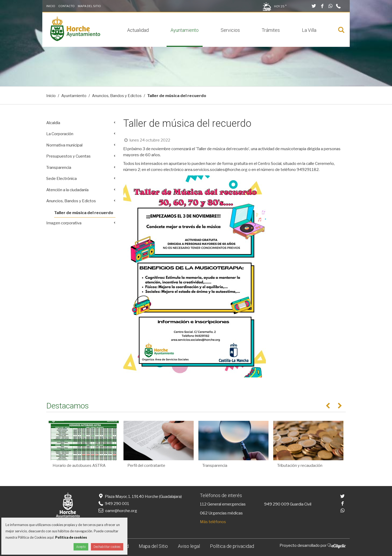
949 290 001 (113, 504)
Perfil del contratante (146, 466)
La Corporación (60, 134)
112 (203, 504)
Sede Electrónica (61, 179)
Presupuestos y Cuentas (68, 156)
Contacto (66, 6)
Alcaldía (53, 123)
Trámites (271, 30)
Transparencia (59, 168)
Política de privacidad (232, 546)
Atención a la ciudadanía (67, 190)
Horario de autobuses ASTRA (79, 466)
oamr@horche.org (117, 511)
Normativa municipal (64, 145)
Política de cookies (71, 537)
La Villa (309, 30)
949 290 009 (277, 504)
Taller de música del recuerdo (84, 213)
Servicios (230, 30)
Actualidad (138, 30)
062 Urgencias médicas (221, 513)
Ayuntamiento (185, 30)
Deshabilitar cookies (107, 547)
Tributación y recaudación (300, 466)
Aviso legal (189, 546)
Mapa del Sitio (89, 6)
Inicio (51, 6)
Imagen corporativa (64, 223)
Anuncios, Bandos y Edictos (117, 96)
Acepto (81, 547)
